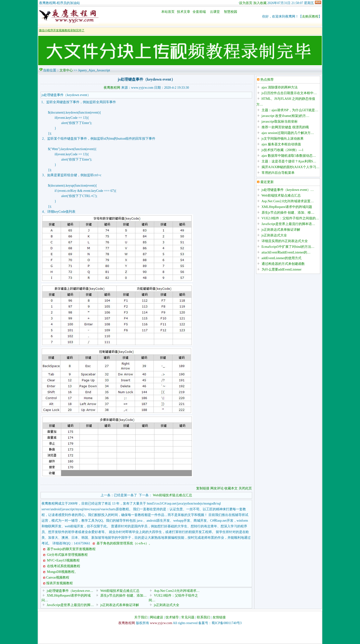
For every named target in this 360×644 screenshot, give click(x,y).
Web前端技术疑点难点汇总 (173, 495)
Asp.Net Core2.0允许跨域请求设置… (288, 201)
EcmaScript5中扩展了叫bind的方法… (288, 247)
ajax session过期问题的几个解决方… (288, 133)
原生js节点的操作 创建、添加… (123, 596)
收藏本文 (231, 488)
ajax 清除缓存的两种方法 (280, 87)
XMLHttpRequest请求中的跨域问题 (287, 207)
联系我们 (203, 617)
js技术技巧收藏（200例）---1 (283, 150)
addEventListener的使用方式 (282, 258)
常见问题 (188, 617)
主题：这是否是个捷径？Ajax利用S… (289, 161)
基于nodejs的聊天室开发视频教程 (71, 549)
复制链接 (203, 488)
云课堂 (215, 12)
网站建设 (157, 617)
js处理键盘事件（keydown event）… (288, 190)
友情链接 (219, 617)
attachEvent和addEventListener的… (286, 252)
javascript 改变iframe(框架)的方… (286, 116)
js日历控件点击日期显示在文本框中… (289, 93)
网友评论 (217, 488)
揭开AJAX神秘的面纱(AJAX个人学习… (291, 167)
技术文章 (184, 12)
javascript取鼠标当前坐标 (280, 122)
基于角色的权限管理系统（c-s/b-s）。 (124, 543)
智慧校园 (231, 12)
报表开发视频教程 (60, 583)
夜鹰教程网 (112, 88)
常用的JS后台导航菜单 (278, 173)
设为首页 (246, 3)
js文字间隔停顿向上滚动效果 (283, 139)
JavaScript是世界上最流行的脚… (70, 605)
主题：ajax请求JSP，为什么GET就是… (290, 110)
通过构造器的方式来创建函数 (283, 264)
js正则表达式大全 (167, 605)
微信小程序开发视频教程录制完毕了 (62, 30)
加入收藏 (260, 3)
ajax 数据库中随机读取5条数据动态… (289, 156)
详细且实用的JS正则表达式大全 (285, 241)
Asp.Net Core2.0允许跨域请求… (177, 591)
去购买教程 (310, 16)
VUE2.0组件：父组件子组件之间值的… (290, 218)
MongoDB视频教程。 (62, 572)
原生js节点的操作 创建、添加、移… (288, 213)
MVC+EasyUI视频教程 (63, 560)
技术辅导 (172, 617)
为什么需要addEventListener (282, 269)
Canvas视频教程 (58, 577)
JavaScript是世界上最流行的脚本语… (288, 224)
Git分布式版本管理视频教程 (67, 555)
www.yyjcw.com (161, 623)
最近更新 (267, 182)
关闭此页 (245, 488)
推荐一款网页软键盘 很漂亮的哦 (285, 127)
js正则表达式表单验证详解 (120, 605)
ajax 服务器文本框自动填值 (281, 144)
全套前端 (199, 12)
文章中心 (66, 70)
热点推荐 (267, 80)
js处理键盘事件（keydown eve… (70, 591)
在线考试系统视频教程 (63, 566)
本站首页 (168, 12)
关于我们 (141, 617)
